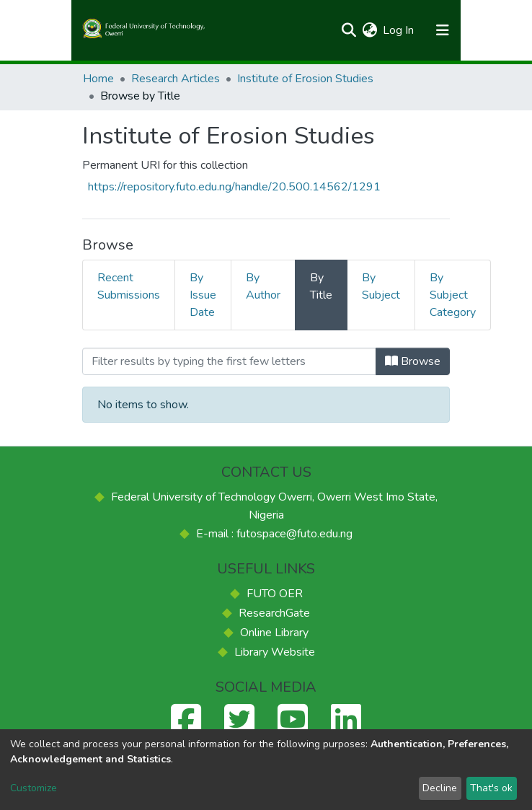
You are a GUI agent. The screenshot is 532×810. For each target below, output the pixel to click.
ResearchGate (274, 613)
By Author (263, 286)
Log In (399, 30)
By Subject (381, 286)
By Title (321, 286)
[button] (369, 30)
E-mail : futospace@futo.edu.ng (274, 534)
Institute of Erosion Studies (305, 79)
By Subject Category (453, 295)
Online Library (274, 633)
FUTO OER (275, 594)
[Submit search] (349, 30)
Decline (440, 788)
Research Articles (176, 79)
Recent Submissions (129, 286)
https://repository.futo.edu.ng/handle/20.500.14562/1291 (234, 187)
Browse (413, 361)
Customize (34, 788)
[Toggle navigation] (442, 30)
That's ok (491, 788)
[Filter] (229, 361)
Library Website (275, 652)
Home (98, 79)
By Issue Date (203, 295)
